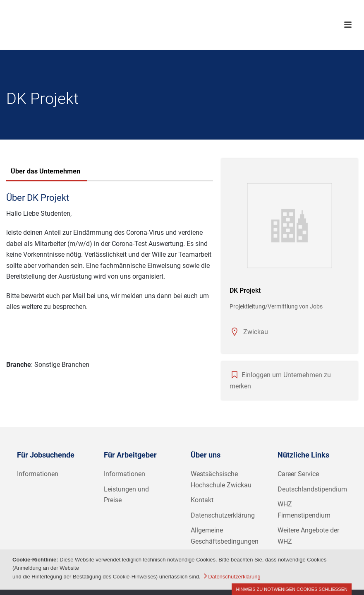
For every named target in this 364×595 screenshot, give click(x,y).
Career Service (298, 474)
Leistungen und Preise (126, 495)
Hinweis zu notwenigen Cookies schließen (292, 589)
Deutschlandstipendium (312, 489)
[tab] (45, 172)
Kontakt (202, 500)
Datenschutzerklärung (223, 515)
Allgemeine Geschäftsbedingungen (225, 536)
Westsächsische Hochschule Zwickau (221, 479)
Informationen (38, 474)
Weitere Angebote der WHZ (308, 536)
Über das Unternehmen (45, 171)
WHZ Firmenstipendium (304, 510)
